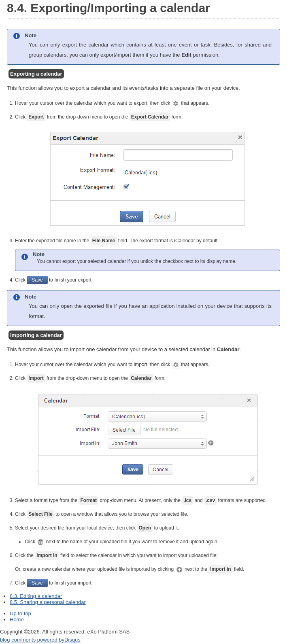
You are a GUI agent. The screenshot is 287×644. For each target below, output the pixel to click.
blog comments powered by (40, 640)
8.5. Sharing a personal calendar (48, 602)
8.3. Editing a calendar (36, 596)
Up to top (20, 613)
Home (17, 620)
